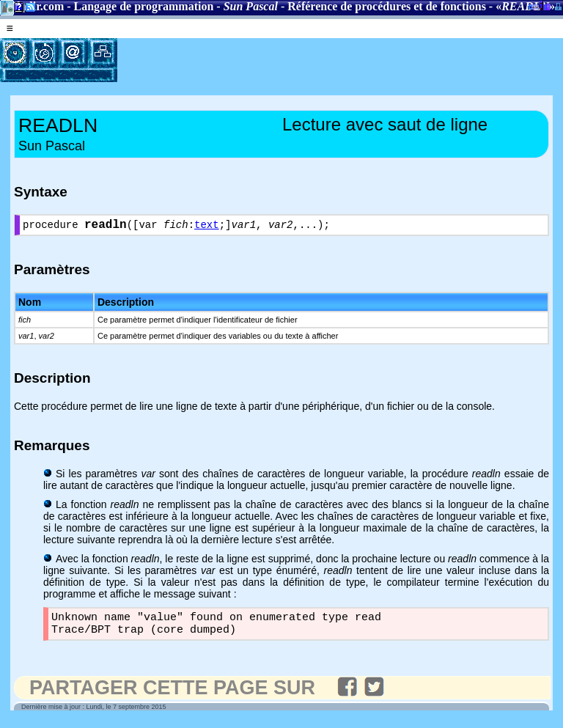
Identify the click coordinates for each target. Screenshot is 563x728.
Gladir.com (36, 6)
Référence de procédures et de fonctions (387, 6)
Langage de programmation (144, 6)
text (207, 227)
